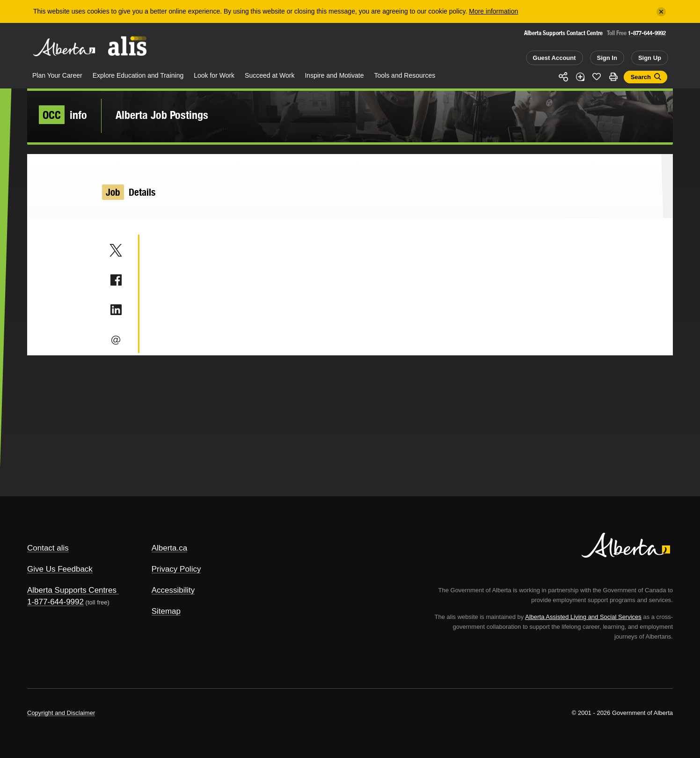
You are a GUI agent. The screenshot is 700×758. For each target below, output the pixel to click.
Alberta (64, 47)
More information (493, 11)
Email (116, 340)
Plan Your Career (57, 75)
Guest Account (554, 58)
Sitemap (166, 611)
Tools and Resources (405, 75)
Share (563, 77)
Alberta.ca (170, 548)
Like (597, 76)
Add (580, 77)
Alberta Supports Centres (72, 590)
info (63, 115)
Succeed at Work (270, 75)
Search (641, 77)
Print (613, 77)
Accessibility (173, 590)
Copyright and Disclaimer (61, 713)
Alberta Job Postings (162, 115)
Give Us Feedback (60, 569)
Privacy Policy (176, 569)
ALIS (128, 46)
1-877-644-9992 (647, 33)
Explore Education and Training (138, 75)
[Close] (661, 12)
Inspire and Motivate (334, 75)
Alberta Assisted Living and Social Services (583, 617)
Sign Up (650, 58)
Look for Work (214, 75)
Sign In (607, 58)
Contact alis (48, 548)
